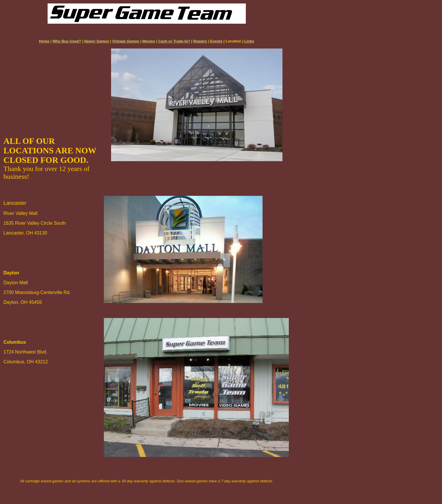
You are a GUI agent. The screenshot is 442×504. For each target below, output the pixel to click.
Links (249, 41)
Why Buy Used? (67, 41)
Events (216, 41)
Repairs (200, 41)
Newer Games (97, 41)
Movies (149, 41)
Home (44, 41)
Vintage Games (126, 41)
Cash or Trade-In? (174, 41)
